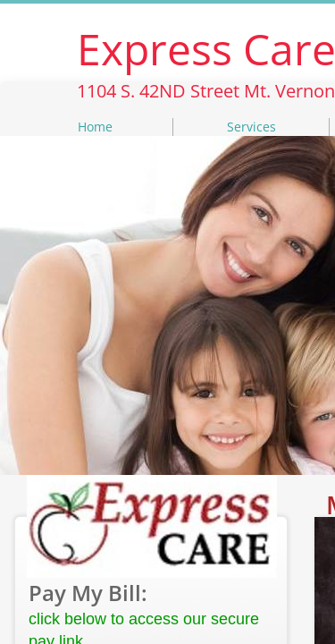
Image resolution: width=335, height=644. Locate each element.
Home (95, 127)
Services (251, 127)
